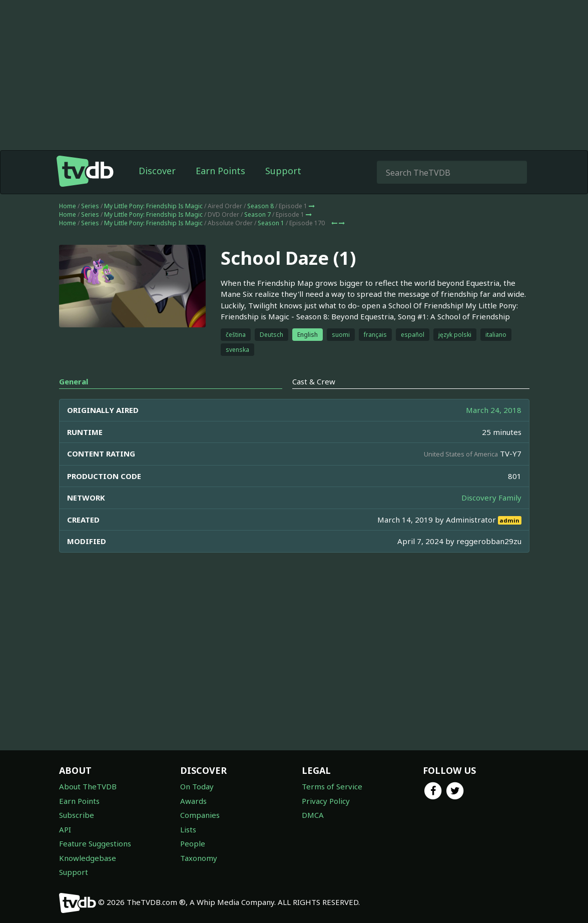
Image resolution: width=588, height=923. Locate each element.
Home (68, 206)
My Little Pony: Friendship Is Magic (153, 206)
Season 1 (271, 223)
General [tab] (74, 381)
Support (283, 171)
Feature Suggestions (95, 843)
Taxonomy (199, 858)
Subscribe (77, 815)
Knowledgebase (88, 858)
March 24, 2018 (494, 410)
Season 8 (260, 206)
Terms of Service (332, 786)
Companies (200, 815)
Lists (188, 829)
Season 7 (257, 214)
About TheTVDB (88, 786)
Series (90, 206)
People (193, 843)
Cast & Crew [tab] (314, 381)
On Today (197, 786)
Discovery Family (491, 498)
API (65, 829)
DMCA (313, 815)
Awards (193, 801)
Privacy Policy (326, 801)
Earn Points (220, 171)
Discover (157, 171)
